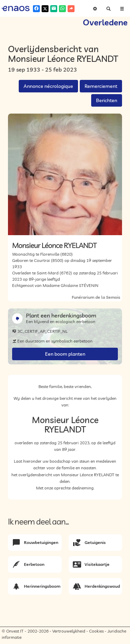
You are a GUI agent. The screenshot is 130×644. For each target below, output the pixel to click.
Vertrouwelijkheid (69, 631)
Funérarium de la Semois (96, 297)
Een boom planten (65, 354)
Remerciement (101, 86)
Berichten (107, 100)
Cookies (96, 631)
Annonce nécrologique (48, 86)
